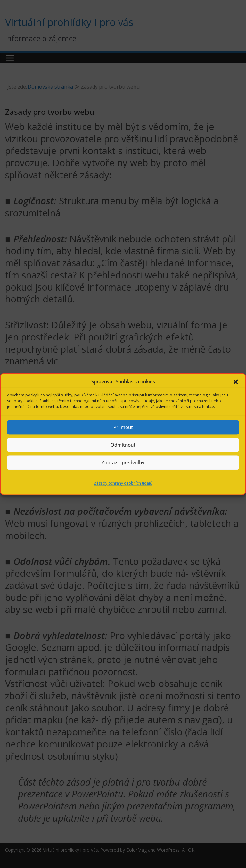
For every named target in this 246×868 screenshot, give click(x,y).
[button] (236, 382)
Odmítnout (123, 445)
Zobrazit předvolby (123, 462)
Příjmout (123, 427)
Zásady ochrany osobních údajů (123, 483)
